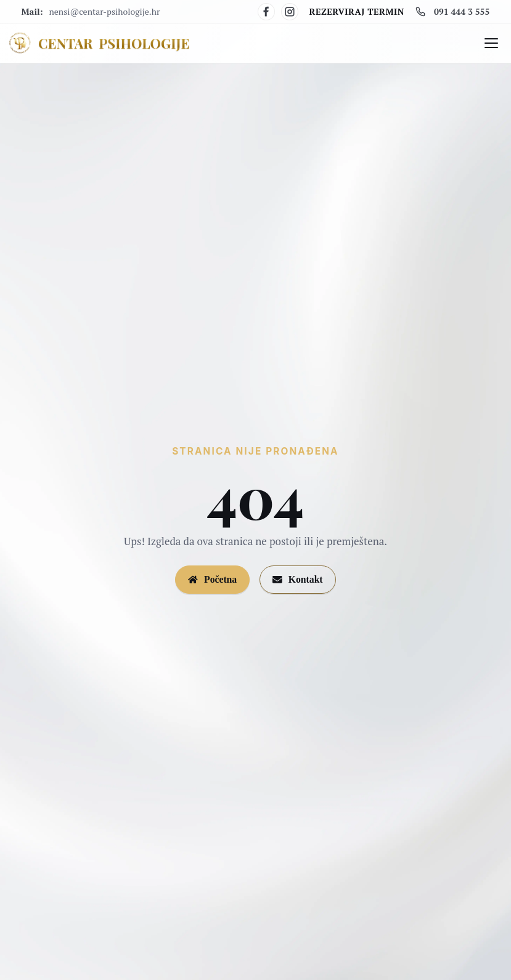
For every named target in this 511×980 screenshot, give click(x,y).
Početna (212, 579)
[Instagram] (290, 12)
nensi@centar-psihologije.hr (105, 11)
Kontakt (297, 579)
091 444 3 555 (452, 11)
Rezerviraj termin (357, 11)
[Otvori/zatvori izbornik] (491, 43)
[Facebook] (266, 12)
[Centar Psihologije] (98, 43)
